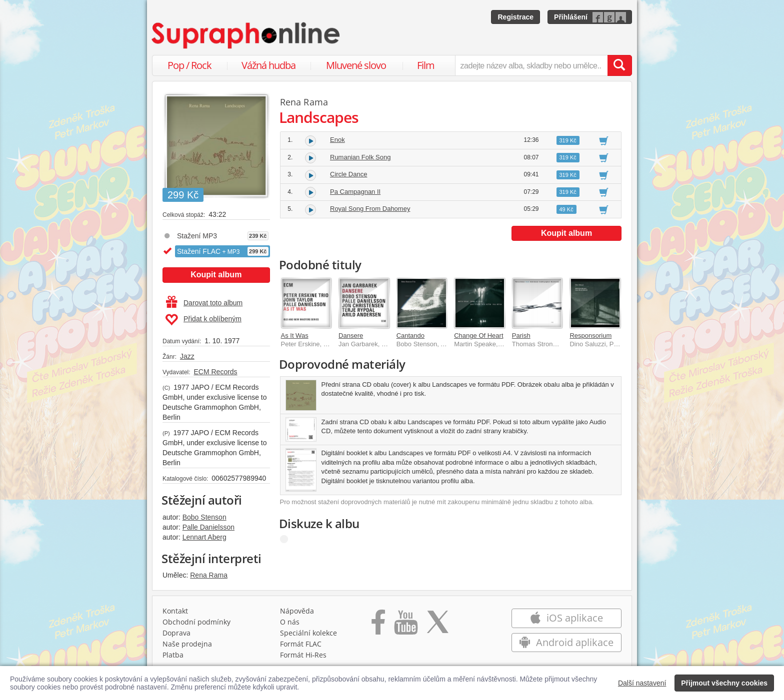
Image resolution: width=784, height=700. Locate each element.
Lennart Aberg (204, 537)
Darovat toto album (204, 303)
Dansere (351, 336)
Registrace (515, 17)
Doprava (176, 633)
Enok (337, 140)
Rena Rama (209, 575)
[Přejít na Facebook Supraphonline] (378, 626)
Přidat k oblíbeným (203, 320)
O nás (290, 622)
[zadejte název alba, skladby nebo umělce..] (531, 65)
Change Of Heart (478, 336)
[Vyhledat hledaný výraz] (619, 65)
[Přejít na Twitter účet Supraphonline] (437, 626)
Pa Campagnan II (355, 192)
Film (426, 65)
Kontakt (175, 611)
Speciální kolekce (308, 633)
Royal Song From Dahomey (370, 209)
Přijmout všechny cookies (724, 683)
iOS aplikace (566, 618)
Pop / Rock (189, 65)
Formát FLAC (301, 644)
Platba (173, 655)
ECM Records (215, 372)
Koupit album (216, 275)
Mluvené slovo (356, 65)
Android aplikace (566, 642)
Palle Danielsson (208, 527)
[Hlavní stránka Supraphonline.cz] (246, 35)
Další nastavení (642, 683)
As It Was (295, 336)
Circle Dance (348, 174)
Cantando (410, 336)
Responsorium (590, 336)
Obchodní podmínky (196, 622)
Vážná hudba (268, 65)
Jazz (187, 356)
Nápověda (297, 611)
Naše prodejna (187, 644)
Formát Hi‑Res (303, 655)
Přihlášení (571, 17)
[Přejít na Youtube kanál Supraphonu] (405, 626)
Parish (521, 336)
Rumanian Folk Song (360, 157)
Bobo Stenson (204, 517)
